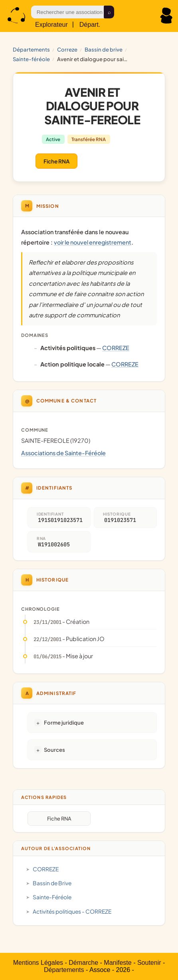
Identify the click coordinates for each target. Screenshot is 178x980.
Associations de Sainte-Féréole (63, 453)
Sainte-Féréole (31, 59)
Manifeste (118, 963)
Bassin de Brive (104, 49)
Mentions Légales (38, 963)
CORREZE (67, 49)
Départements (31, 49)
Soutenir (149, 963)
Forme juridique (64, 722)
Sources (54, 750)
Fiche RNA (56, 161)
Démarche (83, 963)
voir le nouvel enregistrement (93, 242)
